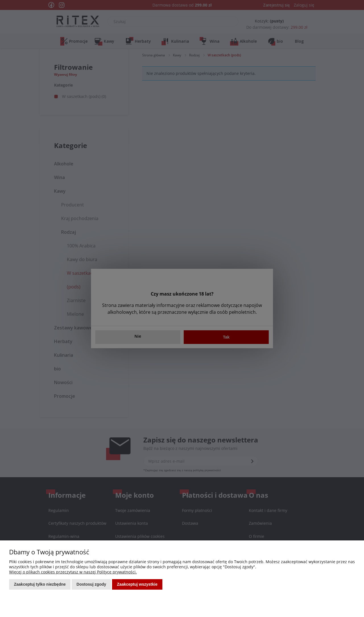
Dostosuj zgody (91, 584)
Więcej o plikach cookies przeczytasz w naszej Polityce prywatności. (73, 572)
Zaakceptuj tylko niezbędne (40, 584)
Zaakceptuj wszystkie (137, 584)
